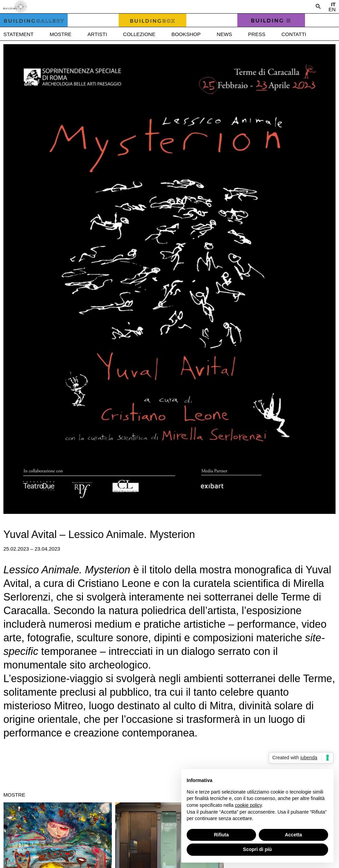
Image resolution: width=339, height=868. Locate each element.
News (224, 34)
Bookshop (186, 34)
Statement (19, 34)
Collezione (139, 34)
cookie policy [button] (248, 805)
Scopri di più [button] (258, 849)
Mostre (61, 34)
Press (257, 34)
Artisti (97, 34)
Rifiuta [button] (221, 835)
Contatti (294, 34)
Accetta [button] (294, 835)
